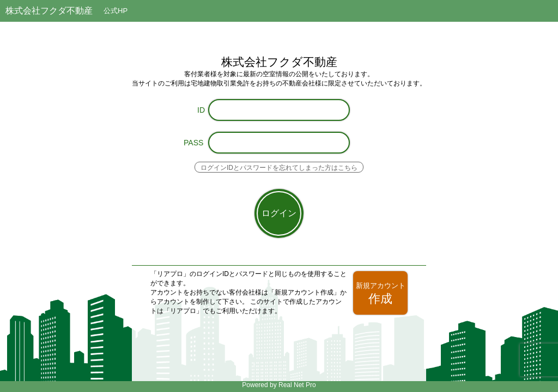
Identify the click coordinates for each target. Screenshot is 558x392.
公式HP (116, 11)
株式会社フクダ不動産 (49, 11)
